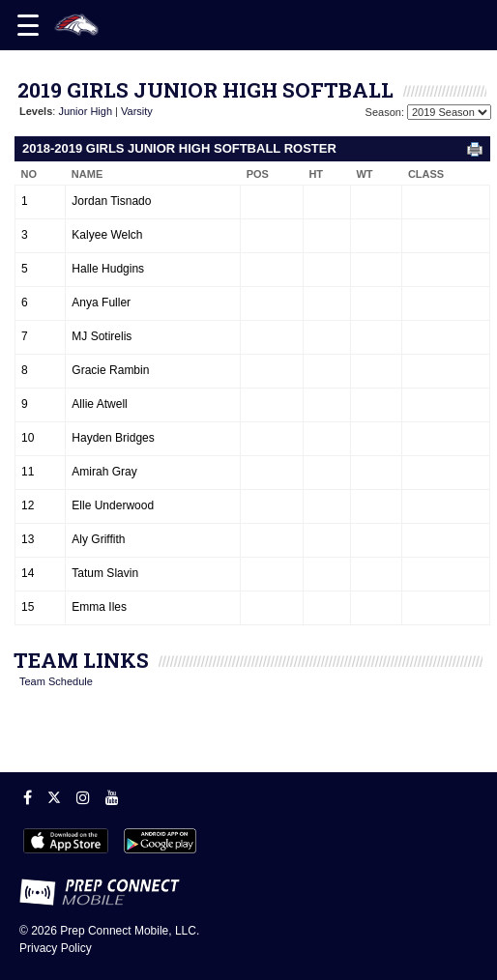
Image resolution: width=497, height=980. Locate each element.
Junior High (85, 111)
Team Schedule (56, 681)
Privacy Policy (56, 948)
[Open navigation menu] (28, 25)
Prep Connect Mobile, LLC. (130, 931)
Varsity (137, 111)
